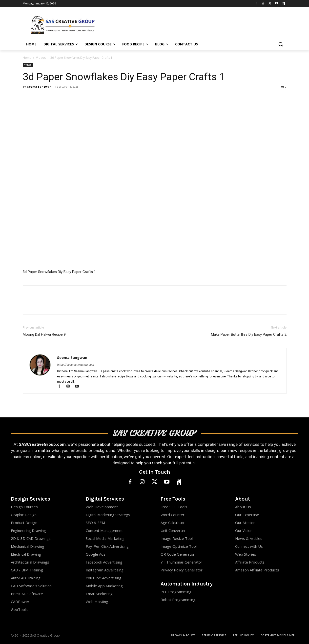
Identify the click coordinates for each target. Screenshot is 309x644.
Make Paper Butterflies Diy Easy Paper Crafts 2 (249, 334)
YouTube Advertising (103, 578)
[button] (281, 44)
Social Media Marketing (105, 539)
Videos (41, 58)
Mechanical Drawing (28, 546)
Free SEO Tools (174, 507)
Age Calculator (173, 523)
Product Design (24, 523)
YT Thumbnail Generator (181, 562)
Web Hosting (97, 602)
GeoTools (19, 610)
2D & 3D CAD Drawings (31, 539)
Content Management (104, 531)
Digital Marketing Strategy (108, 515)
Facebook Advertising (104, 562)
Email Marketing (99, 594)
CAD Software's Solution (31, 586)
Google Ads (96, 554)
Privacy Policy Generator (182, 570)
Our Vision (244, 531)
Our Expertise (247, 515)
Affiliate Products (250, 562)
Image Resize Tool (177, 539)
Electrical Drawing (26, 554)
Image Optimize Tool (179, 546)
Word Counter (173, 515)
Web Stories (246, 554)
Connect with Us (249, 546)
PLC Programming (176, 592)
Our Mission (245, 523)
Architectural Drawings (30, 562)
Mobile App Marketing (104, 586)
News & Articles (249, 539)
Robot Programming (178, 600)
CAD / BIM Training (27, 570)
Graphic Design (24, 515)
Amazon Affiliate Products (257, 570)
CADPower (20, 602)
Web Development (102, 507)
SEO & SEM (95, 523)
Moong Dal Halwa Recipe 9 (44, 334)
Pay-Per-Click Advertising (107, 546)
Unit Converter (173, 531)
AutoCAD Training (26, 578)
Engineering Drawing (28, 531)
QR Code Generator (178, 554)
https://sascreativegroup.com (75, 365)
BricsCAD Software (27, 594)
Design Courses (24, 507)
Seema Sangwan (39, 87)
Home (27, 58)
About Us (243, 507)
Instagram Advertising (105, 570)
